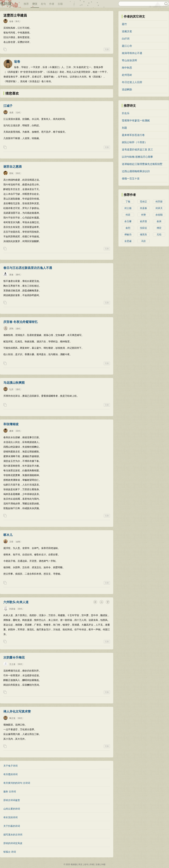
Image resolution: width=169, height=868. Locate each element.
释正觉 (12, 718)
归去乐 (126, 113)
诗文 (35, 4)
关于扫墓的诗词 (12, 826)
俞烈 (128, 228)
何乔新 (159, 202)
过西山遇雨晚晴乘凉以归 (136, 171)
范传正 (143, 202)
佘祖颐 (159, 215)
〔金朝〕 (18, 542)
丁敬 (128, 202)
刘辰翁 (12, 609)
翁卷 (11, 21)
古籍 (60, 4)
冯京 (143, 241)
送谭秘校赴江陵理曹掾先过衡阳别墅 (142, 164)
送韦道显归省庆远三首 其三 (137, 149)
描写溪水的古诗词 (13, 835)
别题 (124, 128)
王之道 (12, 664)
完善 (107, 49)
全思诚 (128, 241)
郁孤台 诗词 (10, 852)
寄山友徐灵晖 (129, 60)
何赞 (143, 215)
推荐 (26, 4)
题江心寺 (127, 46)
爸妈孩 (6, 4)
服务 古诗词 (10, 792)
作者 (52, 4)
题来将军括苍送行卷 (133, 135)
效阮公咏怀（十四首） (135, 142)
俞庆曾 (143, 221)
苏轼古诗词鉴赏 (12, 800)
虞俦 (11, 431)
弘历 (11, 389)
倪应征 (143, 228)
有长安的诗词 (10, 817)
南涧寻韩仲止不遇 (132, 53)
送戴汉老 (127, 31)
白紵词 (126, 39)
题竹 (124, 24)
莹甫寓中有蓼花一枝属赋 (136, 120)
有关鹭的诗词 (10, 774)
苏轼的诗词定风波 (13, 843)
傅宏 (159, 228)
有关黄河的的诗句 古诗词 (17, 783)
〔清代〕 (18, 329)
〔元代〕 (18, 113)
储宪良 (143, 234)
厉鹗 (11, 329)
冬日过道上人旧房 (132, 82)
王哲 (11, 542)
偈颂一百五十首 (131, 179)
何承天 (159, 208)
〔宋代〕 (17, 21)
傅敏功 (128, 234)
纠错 (103, 864)
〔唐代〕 (18, 275)
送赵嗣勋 (127, 89)
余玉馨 (128, 221)
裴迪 (11, 275)
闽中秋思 (127, 68)
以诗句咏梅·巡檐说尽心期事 (137, 157)
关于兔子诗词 (10, 766)
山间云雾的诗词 (12, 809)
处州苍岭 (127, 75)
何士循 (128, 208)
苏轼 (11, 173)
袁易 (11, 113)
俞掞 (159, 221)
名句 (43, 4)
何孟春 (143, 208)
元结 (159, 234)
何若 (128, 215)
